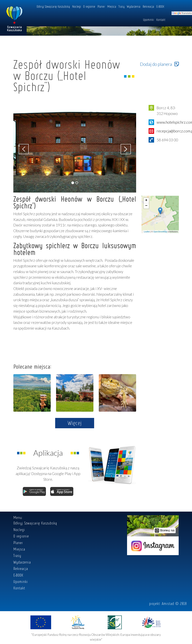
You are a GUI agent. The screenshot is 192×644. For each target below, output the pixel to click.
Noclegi (77, 6)
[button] (73, 183)
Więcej (75, 423)
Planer (101, 6)
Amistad (168, 603)
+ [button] (146, 201)
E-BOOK (160, 6)
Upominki (148, 20)
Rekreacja (148, 6)
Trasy (122, 6)
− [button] (146, 206)
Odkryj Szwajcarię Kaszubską (53, 6)
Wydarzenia (134, 6)
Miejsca (112, 6)
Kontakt (161, 20)
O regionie (89, 6)
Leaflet (147, 232)
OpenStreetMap (160, 232)
